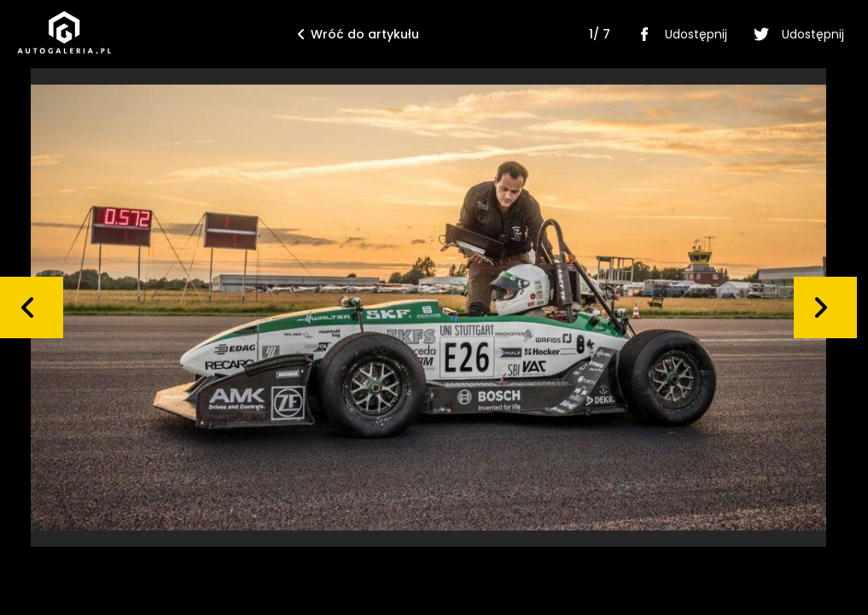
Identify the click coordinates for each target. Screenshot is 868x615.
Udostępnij (679, 34)
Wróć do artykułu (358, 34)
